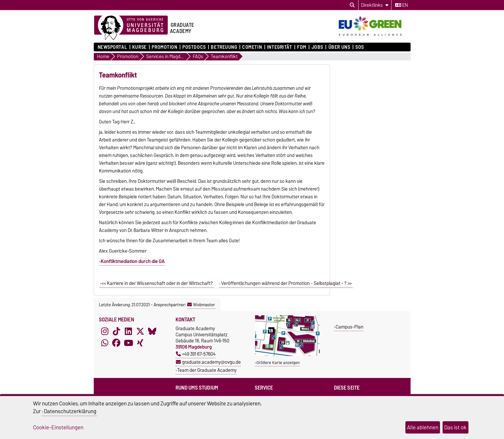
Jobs (317, 47)
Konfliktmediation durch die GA (133, 261)
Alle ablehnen (423, 427)
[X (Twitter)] (140, 331)
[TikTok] (116, 331)
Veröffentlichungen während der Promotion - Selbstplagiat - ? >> (286, 283)
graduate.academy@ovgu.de (208, 362)
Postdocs (194, 47)
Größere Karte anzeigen (278, 363)
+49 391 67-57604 (196, 354)
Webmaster (201, 305)
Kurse (139, 47)
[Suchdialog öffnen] (352, 5)
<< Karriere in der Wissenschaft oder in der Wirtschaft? (157, 283)
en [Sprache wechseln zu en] (402, 5)
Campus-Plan (349, 327)
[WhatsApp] (105, 343)
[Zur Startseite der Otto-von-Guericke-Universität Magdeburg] (131, 28)
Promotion (164, 47)
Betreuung (224, 47)
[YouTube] (128, 343)
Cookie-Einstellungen (58, 427)
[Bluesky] (152, 331)
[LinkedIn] (128, 331)
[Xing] (140, 343)
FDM (302, 47)
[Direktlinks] (375, 5)
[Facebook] (116, 343)
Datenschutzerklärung (70, 411)
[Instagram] (105, 331)
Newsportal (113, 47)
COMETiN (252, 47)
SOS (360, 47)
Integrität (280, 47)
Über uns (339, 47)
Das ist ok (455, 427)
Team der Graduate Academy (207, 370)
